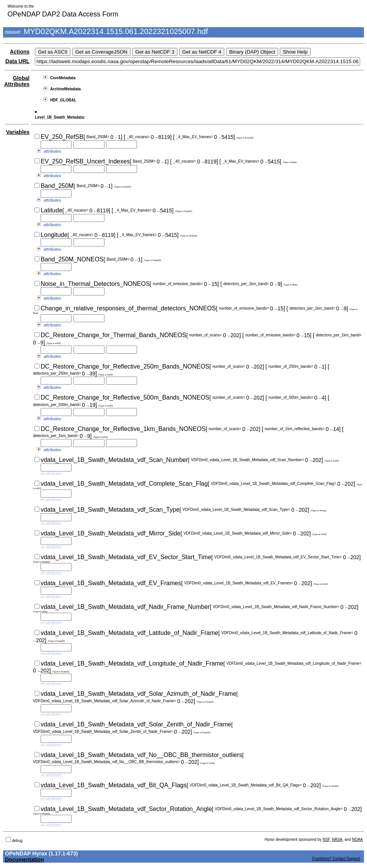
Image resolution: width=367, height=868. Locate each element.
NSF (326, 839)
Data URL (17, 61)
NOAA (357, 839)
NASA (337, 839)
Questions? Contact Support (336, 859)
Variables (18, 132)
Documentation (24, 860)
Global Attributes (17, 81)
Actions (20, 52)
